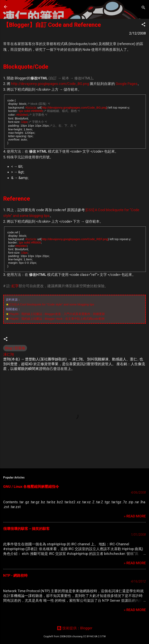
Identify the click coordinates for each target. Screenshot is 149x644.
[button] (143, 25)
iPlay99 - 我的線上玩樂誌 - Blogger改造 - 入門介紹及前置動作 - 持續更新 (57, 314)
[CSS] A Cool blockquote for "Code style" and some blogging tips (51, 304)
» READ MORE (135, 516)
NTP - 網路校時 (15, 575)
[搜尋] (143, 8)
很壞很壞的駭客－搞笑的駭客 (26, 529)
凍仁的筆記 (28, 7)
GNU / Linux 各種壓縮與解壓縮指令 (31, 487)
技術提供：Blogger (75, 628)
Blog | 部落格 (15, 348)
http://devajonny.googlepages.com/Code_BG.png (50, 84)
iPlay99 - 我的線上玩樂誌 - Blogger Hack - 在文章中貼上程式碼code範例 (57, 319)
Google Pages (127, 84)
